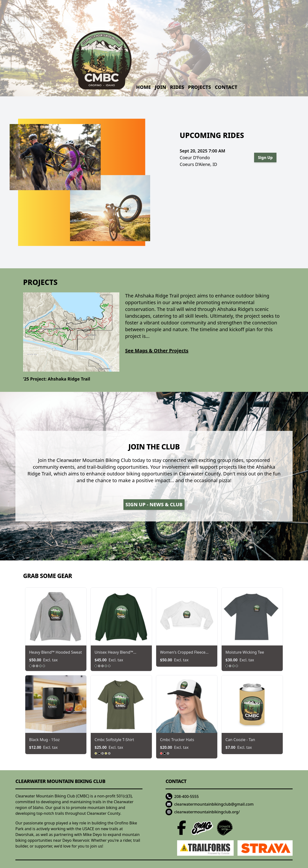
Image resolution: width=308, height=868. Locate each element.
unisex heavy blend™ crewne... (114, 652)
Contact (226, 87)
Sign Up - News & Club (154, 504)
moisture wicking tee (245, 652)
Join (160, 87)
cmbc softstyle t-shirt (114, 740)
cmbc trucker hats (177, 740)
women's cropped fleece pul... (183, 652)
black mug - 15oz (44, 740)
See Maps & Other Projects (157, 351)
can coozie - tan (240, 740)
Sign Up (265, 158)
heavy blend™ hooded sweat (55, 652)
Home (144, 87)
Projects (199, 87)
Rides (177, 87)
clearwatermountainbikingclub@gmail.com (214, 804)
